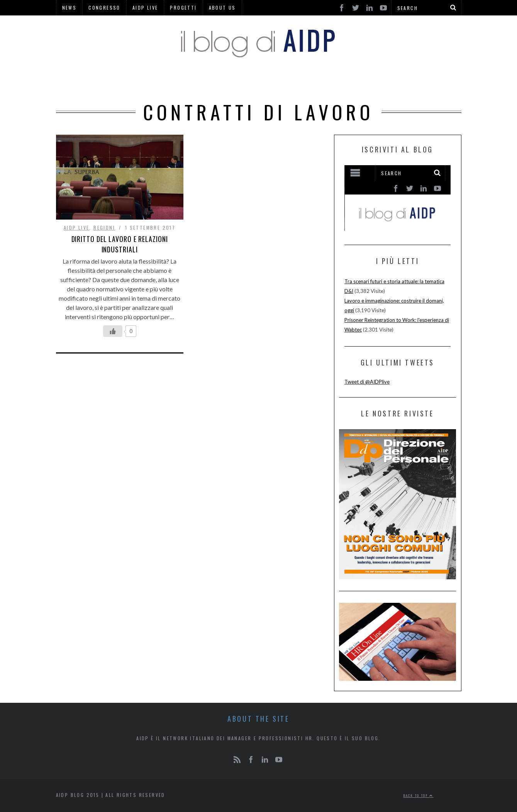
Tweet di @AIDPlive (367, 382)
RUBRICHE (256, 81)
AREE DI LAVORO (353, 81)
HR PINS (211, 81)
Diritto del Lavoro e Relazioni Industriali (120, 244)
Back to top (419, 795)
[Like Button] (113, 331)
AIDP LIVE (77, 228)
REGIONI (299, 81)
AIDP (176, 81)
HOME (147, 81)
